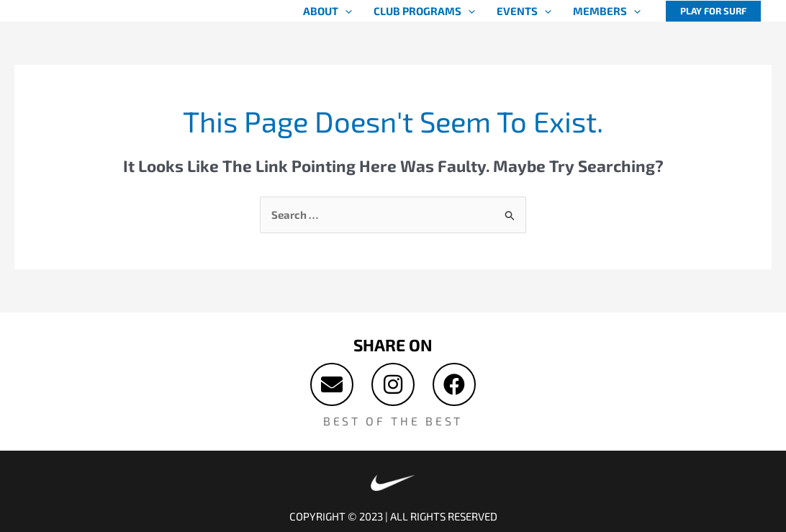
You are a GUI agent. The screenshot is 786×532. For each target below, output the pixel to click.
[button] (713, 11)
